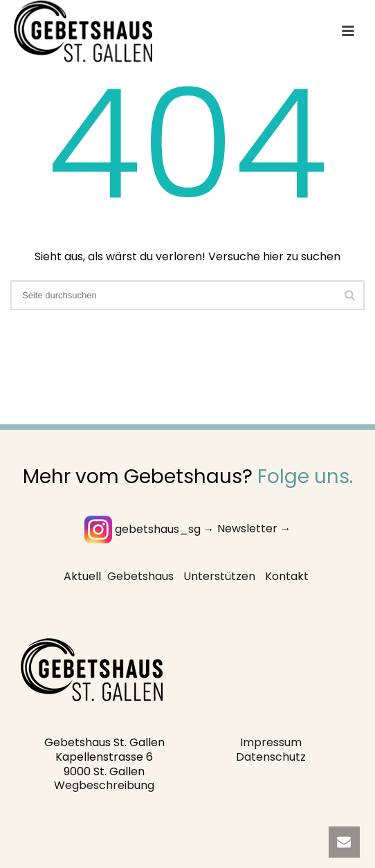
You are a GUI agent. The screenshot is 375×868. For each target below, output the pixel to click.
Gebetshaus (140, 576)
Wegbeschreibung (104, 785)
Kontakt (287, 576)
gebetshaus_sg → (149, 529)
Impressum (271, 742)
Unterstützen (219, 576)
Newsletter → (254, 529)
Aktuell (82, 576)
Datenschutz (271, 757)
